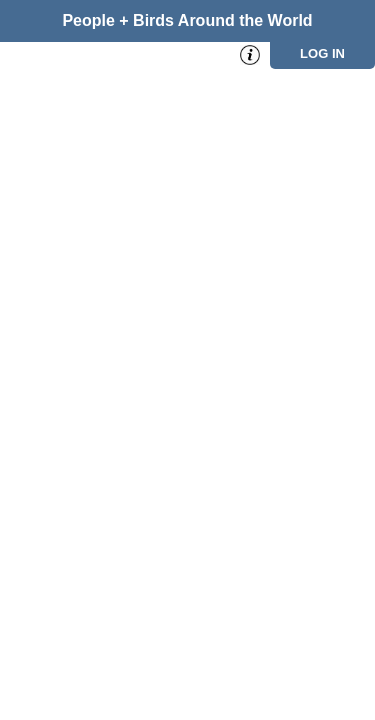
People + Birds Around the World (187, 20)
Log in (322, 53)
